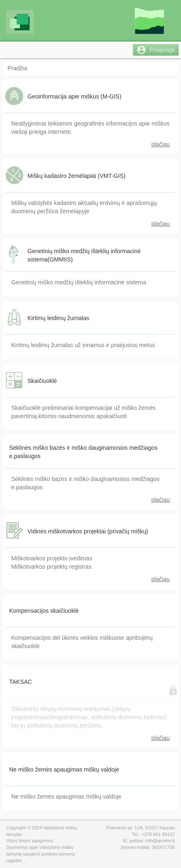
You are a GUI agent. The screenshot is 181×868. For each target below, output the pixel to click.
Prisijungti (162, 50)
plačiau (161, 144)
